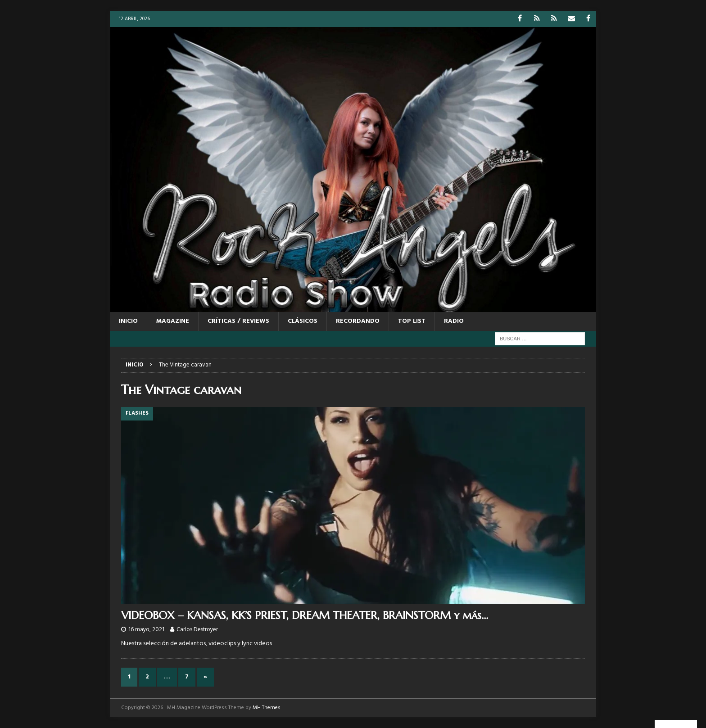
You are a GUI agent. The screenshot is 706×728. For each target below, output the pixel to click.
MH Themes (267, 708)
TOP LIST (412, 321)
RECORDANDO (358, 321)
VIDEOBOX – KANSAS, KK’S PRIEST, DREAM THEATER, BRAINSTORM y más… (305, 615)
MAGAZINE (173, 321)
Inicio (128, 321)
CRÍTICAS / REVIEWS (238, 321)
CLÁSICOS (303, 321)
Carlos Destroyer (197, 630)
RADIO (454, 321)
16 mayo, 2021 (146, 630)
